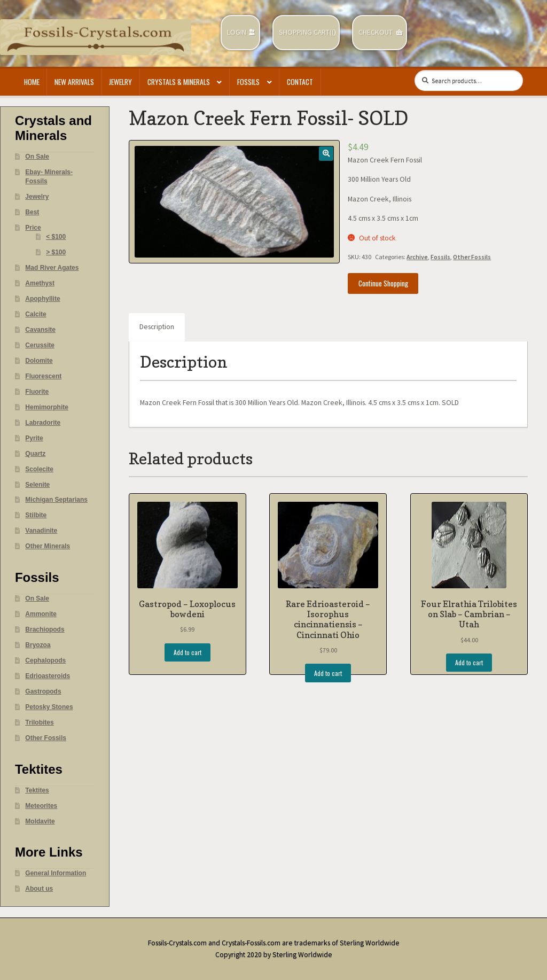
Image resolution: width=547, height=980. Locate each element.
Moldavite (40, 821)
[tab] (157, 328)
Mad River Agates (52, 268)
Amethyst (40, 283)
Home (32, 82)
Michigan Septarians (56, 500)
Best (32, 212)
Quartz (35, 454)
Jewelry (120, 82)
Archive (417, 257)
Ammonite (41, 614)
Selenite (37, 485)
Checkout (376, 32)
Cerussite (40, 345)
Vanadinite (41, 531)
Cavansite (40, 330)
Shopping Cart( (305, 32)
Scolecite (39, 469)
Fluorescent (43, 376)
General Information (56, 873)
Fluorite (37, 392)
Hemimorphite (47, 407)
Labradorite (43, 423)
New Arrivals (74, 82)
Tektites (37, 790)
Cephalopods (45, 660)
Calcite (36, 314)
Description (157, 327)
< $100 (56, 237)
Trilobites (39, 722)
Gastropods (43, 691)
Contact (300, 82)
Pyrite (34, 438)
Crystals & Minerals (179, 82)
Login (237, 32)
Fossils (248, 82)
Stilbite (36, 515)
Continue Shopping (383, 283)
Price (33, 228)
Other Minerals (48, 546)
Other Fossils (472, 257)
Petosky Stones (49, 707)
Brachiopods (45, 629)
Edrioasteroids (48, 676)
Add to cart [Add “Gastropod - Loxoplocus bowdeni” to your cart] (187, 652)
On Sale (37, 157)
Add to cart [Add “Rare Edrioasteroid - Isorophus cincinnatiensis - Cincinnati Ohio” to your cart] (328, 673)
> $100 (56, 252)
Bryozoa (38, 645)
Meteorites (41, 806)
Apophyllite (42, 299)
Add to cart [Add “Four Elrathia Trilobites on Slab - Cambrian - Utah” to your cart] (469, 662)
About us (39, 889)
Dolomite (39, 361)
